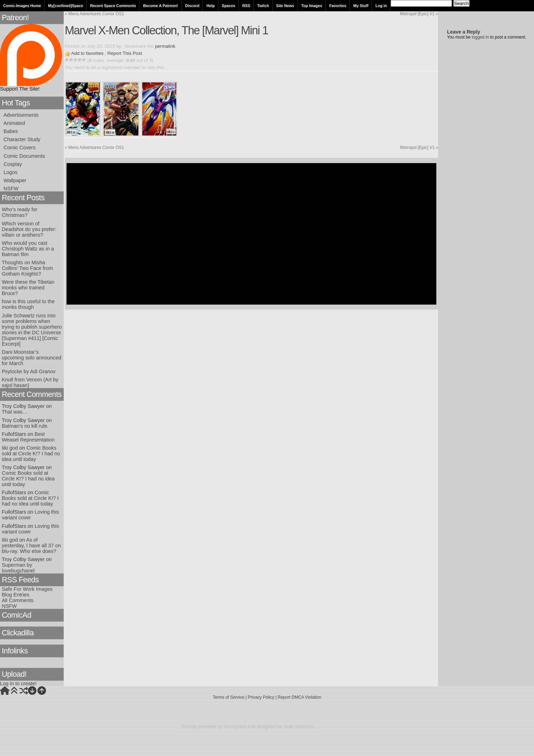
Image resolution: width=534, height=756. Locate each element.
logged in (480, 37)
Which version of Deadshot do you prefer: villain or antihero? (29, 229)
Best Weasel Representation (28, 437)
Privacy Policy (261, 697)
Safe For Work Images (27, 589)
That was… (15, 412)
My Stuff (361, 6)
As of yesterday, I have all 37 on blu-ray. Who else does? (31, 546)
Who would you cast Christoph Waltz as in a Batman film (28, 249)
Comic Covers (19, 148)
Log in (381, 6)
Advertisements (21, 115)
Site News (285, 6)
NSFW (11, 189)
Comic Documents (24, 156)
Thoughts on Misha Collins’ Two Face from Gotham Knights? (27, 268)
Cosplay (13, 164)
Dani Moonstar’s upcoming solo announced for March (31, 358)
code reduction (298, 726)
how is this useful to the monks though (28, 304)
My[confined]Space (66, 6)
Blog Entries (16, 595)
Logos (10, 172)
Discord (192, 6)
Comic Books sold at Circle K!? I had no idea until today (31, 454)
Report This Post (125, 53)
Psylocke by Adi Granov (29, 371)
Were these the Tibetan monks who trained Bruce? (28, 288)
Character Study (22, 139)
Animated (14, 123)
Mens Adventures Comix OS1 (94, 14)
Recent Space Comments (113, 6)
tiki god (10, 448)
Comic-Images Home (22, 6)
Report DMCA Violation (300, 697)
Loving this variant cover (30, 515)
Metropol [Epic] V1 (419, 14)
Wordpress (235, 726)
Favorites (338, 6)
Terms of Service (228, 697)
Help (210, 6)
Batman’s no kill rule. (25, 426)
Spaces (229, 6)
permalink (165, 46)
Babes (11, 131)
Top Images (312, 6)
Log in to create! (18, 683)
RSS (246, 6)
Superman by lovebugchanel (18, 568)
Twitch (263, 6)
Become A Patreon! (160, 6)
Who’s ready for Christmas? (20, 212)
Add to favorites (87, 53)
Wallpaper (15, 180)
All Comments (18, 600)
